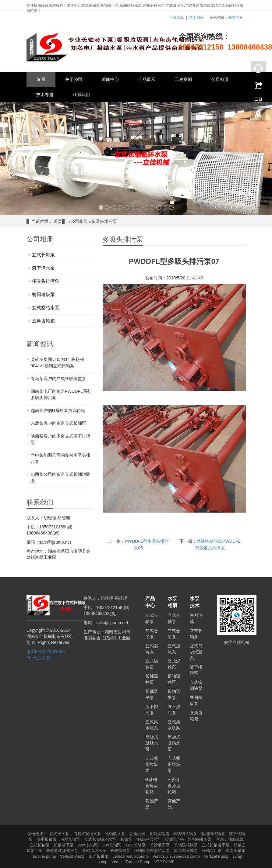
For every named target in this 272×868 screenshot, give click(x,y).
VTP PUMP (164, 862)
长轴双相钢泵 (186, 845)
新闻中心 (110, 79)
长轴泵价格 (175, 839)
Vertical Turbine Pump (131, 862)
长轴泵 (127, 839)
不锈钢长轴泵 (185, 834)
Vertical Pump (73, 856)
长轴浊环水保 (95, 851)
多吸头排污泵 (104, 221)
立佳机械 (138, 834)
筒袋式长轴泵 (186, 851)
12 (171, 207)
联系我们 (81, 95)
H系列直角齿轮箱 (152, 786)
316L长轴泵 (136, 845)
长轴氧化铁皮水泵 (63, 851)
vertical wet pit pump (131, 856)
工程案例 (183, 79)
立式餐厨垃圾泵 (152, 764)
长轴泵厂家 (212, 851)
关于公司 (74, 79)
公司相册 (220, 79)
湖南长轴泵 (236, 851)
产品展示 (147, 79)
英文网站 (196, 18)
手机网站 (177, 18)
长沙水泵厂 (44, 658)
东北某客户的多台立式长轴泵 (58, 423)
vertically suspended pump (177, 856)
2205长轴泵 (88, 845)
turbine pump (45, 856)
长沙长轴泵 (99, 856)
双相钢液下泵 (200, 839)
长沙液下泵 (160, 845)
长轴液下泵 (64, 845)
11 (165, 207)
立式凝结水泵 (46, 308)
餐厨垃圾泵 (43, 294)
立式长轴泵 (43, 255)
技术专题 (45, 95)
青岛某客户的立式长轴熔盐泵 (58, 379)
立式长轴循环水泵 (101, 839)
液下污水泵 (43, 268)
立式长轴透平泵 (216, 845)
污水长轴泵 (71, 839)
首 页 (41, 79)
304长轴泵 (112, 845)
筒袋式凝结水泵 (152, 743)
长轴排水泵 (121, 851)
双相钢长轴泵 (214, 834)
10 (159, 207)
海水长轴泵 (47, 839)
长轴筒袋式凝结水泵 (152, 851)
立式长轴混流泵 (230, 839)
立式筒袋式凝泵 (196, 652)
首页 (58, 221)
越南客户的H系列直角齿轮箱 (58, 410)
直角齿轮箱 (43, 321)
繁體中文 (235, 18)
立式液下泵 (60, 834)
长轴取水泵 (116, 834)
